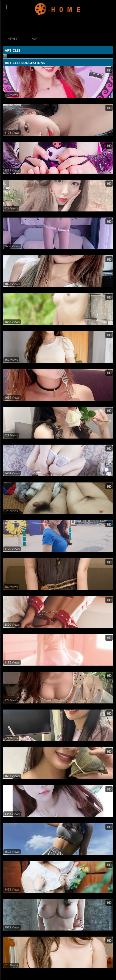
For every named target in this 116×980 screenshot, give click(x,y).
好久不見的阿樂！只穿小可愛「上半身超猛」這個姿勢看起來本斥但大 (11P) (59, 290)
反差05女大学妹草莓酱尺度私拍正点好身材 (37, 593)
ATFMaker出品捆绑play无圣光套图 (30, 631)
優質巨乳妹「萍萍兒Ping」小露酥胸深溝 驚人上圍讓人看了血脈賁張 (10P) (59, 101)
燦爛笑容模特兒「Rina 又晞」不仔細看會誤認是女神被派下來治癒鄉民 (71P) (59, 404)
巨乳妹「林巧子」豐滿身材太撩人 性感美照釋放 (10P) (45, 744)
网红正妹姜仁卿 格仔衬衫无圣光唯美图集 (35, 139)
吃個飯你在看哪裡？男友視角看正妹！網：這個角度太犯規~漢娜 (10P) (57, 706)
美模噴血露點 (14, 479)
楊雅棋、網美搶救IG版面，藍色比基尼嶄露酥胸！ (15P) (46, 214)
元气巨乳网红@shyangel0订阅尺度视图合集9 (38, 971)
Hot (35, 39)
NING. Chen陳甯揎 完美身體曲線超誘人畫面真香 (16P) (46, 555)
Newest (13, 39)
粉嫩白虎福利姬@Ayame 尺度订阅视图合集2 (38, 177)
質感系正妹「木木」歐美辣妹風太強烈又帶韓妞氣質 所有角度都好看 (56, 858)
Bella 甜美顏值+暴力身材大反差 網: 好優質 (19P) (42, 820)
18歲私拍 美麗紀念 (18, 328)
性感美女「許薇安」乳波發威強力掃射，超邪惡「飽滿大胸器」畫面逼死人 (59, 442)
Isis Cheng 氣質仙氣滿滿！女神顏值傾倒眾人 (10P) (43, 366)
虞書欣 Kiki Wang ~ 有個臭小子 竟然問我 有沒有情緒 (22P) (48, 669)
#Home (51, 26)
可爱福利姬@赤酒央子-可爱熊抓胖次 (32, 252)
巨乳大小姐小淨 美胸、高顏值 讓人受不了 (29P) (40, 782)
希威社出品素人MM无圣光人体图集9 (32, 934)
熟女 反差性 (13, 517)
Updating (58, 9)
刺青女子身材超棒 (17, 896)
